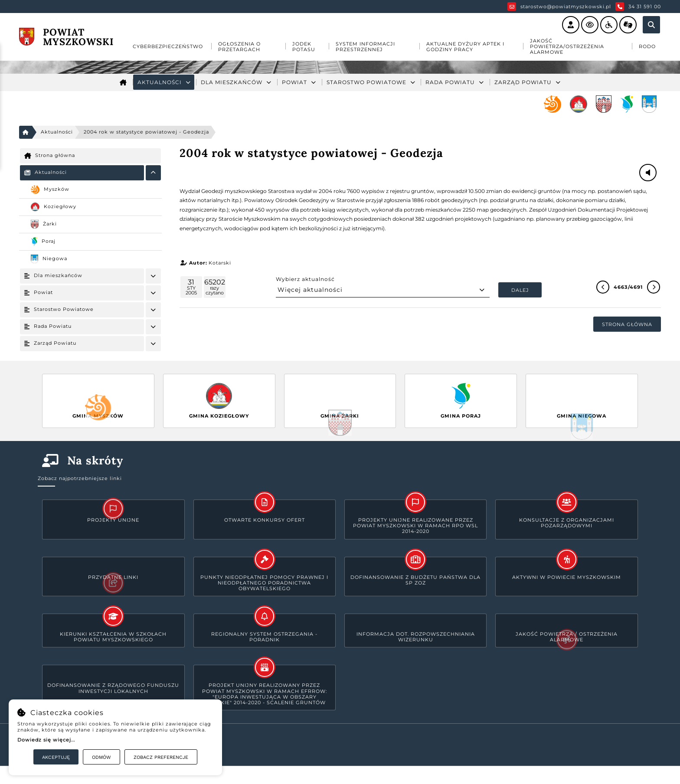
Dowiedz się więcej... (46, 740)
